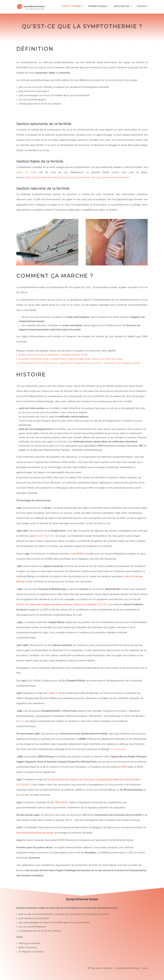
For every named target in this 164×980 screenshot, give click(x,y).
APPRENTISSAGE (97, 7)
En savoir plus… (119, 749)
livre (22, 721)
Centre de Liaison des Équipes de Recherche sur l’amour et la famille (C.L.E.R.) (62, 604)
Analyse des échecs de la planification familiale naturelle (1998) (53, 355)
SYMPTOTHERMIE (71, 7)
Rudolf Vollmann (45, 536)
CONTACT (142, 7)
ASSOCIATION (122, 7)
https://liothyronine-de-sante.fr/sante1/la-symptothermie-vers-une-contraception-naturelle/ (77, 177)
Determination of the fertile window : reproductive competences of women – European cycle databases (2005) (79, 363)
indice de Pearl (26, 172)
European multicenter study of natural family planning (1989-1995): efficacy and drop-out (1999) (71, 359)
